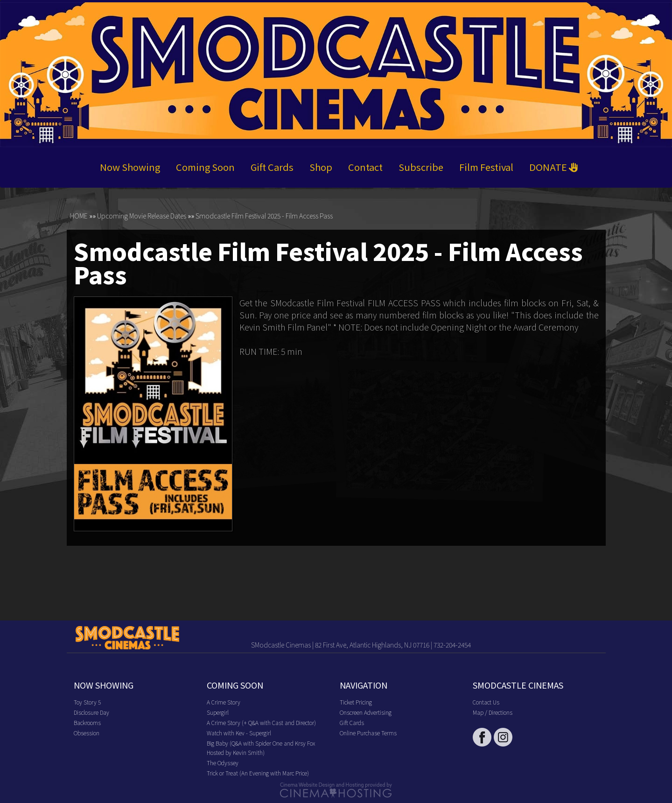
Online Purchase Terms (368, 733)
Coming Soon (205, 167)
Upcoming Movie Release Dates (142, 216)
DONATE (554, 167)
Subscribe (421, 167)
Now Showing (130, 167)
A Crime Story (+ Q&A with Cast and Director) (261, 722)
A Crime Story (224, 702)
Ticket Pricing (356, 702)
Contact (365, 167)
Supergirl (218, 712)
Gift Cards (272, 167)
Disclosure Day (91, 712)
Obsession (87, 733)
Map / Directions (493, 712)
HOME (79, 216)
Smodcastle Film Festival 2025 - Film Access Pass (264, 216)
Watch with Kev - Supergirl (239, 733)
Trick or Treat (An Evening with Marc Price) (258, 773)
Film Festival (486, 167)
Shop (321, 167)
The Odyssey (223, 763)
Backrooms (87, 722)
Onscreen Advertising (366, 712)
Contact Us (486, 702)
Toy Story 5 (87, 702)
